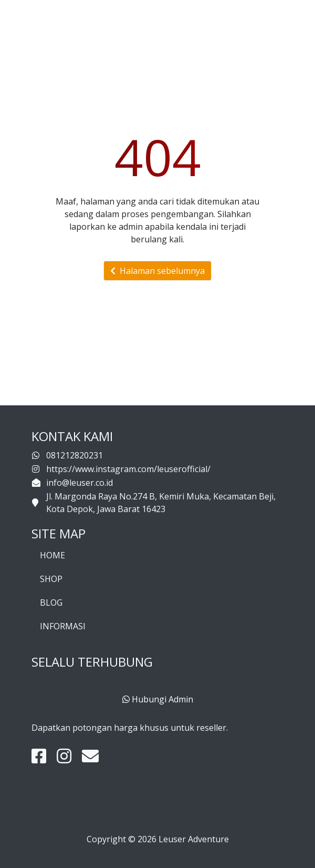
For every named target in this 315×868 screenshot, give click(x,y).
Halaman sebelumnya (157, 271)
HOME (52, 555)
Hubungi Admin (158, 699)
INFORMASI (63, 626)
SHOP (51, 579)
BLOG (51, 603)
